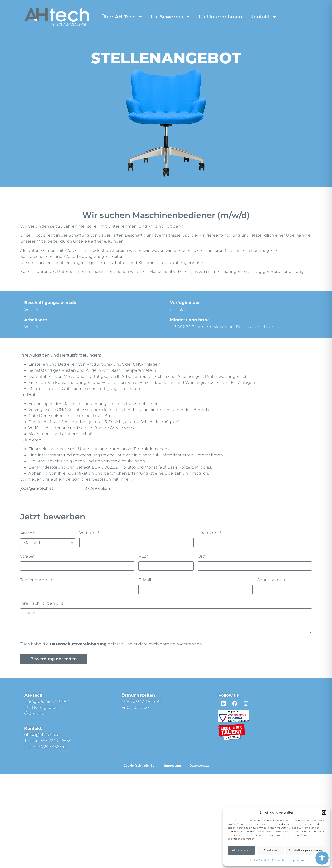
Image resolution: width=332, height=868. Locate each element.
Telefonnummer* (37, 580)
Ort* (202, 556)
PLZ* (143, 556)
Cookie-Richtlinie (260, 860)
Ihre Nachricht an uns (42, 603)
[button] (324, 812)
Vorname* (89, 533)
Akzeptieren (241, 850)
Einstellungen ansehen (306, 850)
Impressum (297, 860)
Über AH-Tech (122, 17)
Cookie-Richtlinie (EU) (140, 766)
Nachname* (210, 533)
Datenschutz (280, 860)
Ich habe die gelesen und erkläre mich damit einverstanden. (113, 644)
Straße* (28, 556)
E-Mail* (146, 580)
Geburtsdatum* (272, 580)
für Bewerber (171, 17)
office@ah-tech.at (42, 735)
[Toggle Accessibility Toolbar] (322, 858)
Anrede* (28, 533)
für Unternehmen (220, 17)
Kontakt (264, 17)
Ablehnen (271, 850)
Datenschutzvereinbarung (78, 644)
